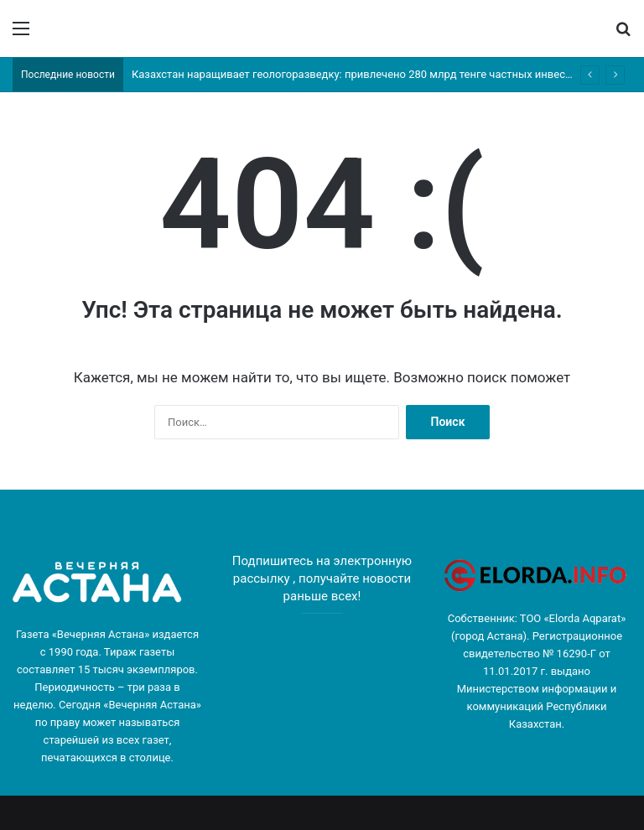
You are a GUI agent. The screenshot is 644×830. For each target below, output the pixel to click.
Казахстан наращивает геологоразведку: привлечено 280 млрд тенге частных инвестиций (364, 74)
